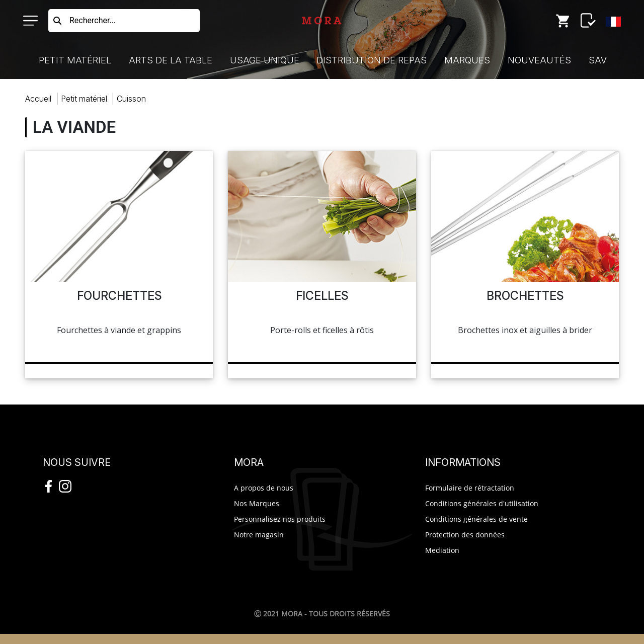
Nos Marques (257, 503)
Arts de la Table (171, 60)
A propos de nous (264, 488)
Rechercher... (93, 20)
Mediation (442, 550)
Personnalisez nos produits (280, 519)
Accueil (38, 99)
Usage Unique (265, 60)
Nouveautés (539, 60)
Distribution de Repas (372, 60)
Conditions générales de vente (476, 519)
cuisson (131, 99)
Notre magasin (259, 535)
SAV (598, 60)
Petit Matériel (75, 60)
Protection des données (465, 535)
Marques (467, 60)
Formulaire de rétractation (470, 488)
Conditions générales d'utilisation (482, 503)
